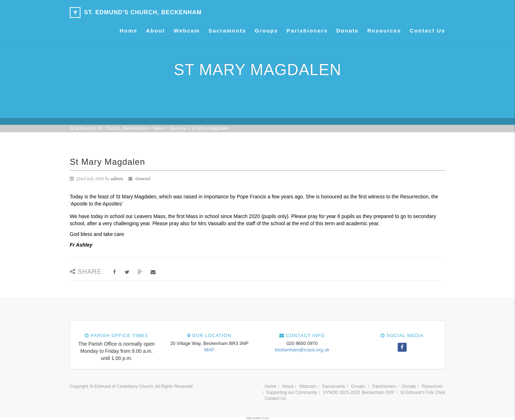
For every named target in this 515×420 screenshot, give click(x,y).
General (143, 179)
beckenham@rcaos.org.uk (302, 350)
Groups (266, 31)
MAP (209, 350)
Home (129, 31)
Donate (347, 31)
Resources (384, 31)
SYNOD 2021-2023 (341, 392)
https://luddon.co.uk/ (258, 418)
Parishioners (307, 31)
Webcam (187, 31)
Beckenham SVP (378, 392)
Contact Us (428, 31)
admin (117, 179)
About (155, 31)
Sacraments (227, 31)
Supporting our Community (292, 392)
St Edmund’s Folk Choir (423, 392)
